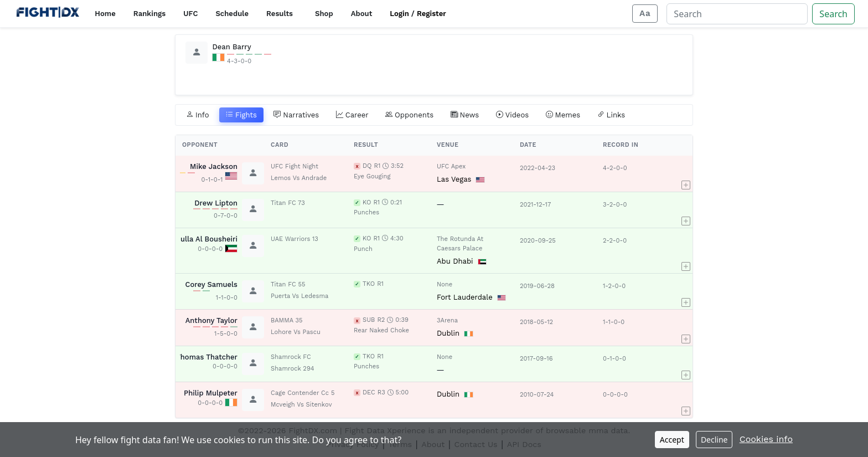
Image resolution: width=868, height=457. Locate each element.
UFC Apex (451, 166)
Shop (324, 14)
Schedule (232, 14)
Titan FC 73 (288, 203)
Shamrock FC (291, 357)
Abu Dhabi (455, 261)
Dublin (448, 333)
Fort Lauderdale (465, 297)
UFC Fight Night (294, 166)
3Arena (447, 320)
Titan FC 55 (288, 284)
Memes (563, 115)
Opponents (409, 115)
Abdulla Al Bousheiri (202, 239)
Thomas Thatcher (207, 357)
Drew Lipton (216, 203)
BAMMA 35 (286, 320)
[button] (686, 173)
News (465, 115)
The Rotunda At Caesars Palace (460, 244)
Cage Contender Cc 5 (303, 393)
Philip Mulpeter (211, 393)
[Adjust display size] (645, 14)
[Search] (737, 14)
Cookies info (766, 439)
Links (611, 115)
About (362, 14)
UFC (190, 14)
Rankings (149, 14)
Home (105, 14)
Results (280, 14)
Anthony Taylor (211, 320)
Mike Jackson (214, 166)
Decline (714, 440)
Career (352, 115)
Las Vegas (454, 179)
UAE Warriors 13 (294, 239)
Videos (513, 115)
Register (432, 14)
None (445, 284)
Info (198, 115)
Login (399, 14)
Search (833, 14)
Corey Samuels (211, 284)
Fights (241, 115)
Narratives (296, 115)
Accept (672, 440)
